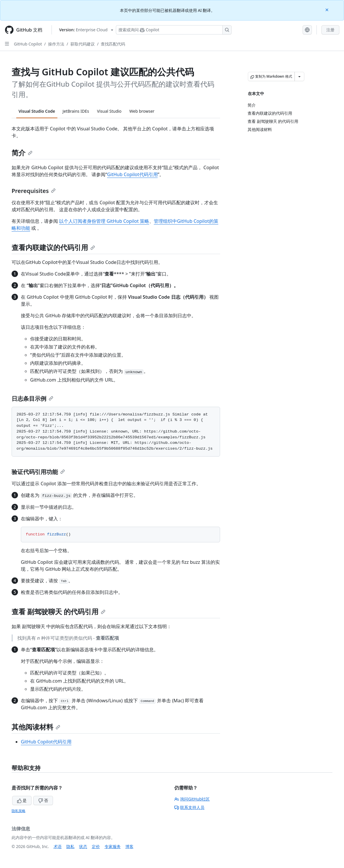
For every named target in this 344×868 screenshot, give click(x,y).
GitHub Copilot (28, 44)
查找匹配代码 (113, 44)
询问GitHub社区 (192, 799)
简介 (22, 153)
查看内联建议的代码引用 (53, 247)
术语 (58, 846)
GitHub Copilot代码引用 (132, 174)
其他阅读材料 (36, 727)
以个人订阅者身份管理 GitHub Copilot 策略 (104, 221)
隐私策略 (19, 811)
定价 (96, 846)
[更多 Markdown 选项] (299, 76)
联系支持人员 (189, 807)
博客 (129, 846)
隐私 (70, 846)
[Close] (327, 9)
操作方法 (56, 44)
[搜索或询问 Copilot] (174, 30)
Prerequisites (34, 191)
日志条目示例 (32, 399)
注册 (330, 30)
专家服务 (113, 846)
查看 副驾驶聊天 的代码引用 (58, 611)
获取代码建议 (83, 44)
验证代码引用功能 (38, 472)
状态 (83, 846)
